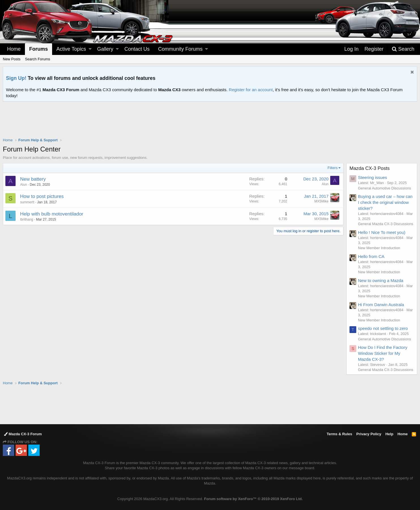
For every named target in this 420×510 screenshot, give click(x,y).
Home (14, 49)
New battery (33, 179)
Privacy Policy (369, 434)
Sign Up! (16, 78)
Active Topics (71, 49)
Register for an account (251, 90)
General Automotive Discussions (384, 188)
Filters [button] (333, 168)
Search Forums (38, 59)
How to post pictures (42, 196)
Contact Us (137, 49)
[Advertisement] (210, 117)
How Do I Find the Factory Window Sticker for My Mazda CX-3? (383, 353)
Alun (24, 185)
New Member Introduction (379, 248)
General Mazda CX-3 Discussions (386, 224)
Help (389, 434)
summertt (27, 202)
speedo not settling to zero (383, 328)
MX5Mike (321, 201)
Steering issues (373, 177)
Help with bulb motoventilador (52, 214)
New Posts (12, 59)
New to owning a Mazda (381, 280)
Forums (39, 49)
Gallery (105, 49)
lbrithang (27, 219)
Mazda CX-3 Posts (370, 168)
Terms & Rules (339, 434)
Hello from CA (371, 256)
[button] (90, 49)
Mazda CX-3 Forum (23, 434)
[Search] (403, 49)
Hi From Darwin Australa (381, 305)
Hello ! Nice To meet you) (382, 232)
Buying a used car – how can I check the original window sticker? (385, 202)
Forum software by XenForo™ (253, 499)
